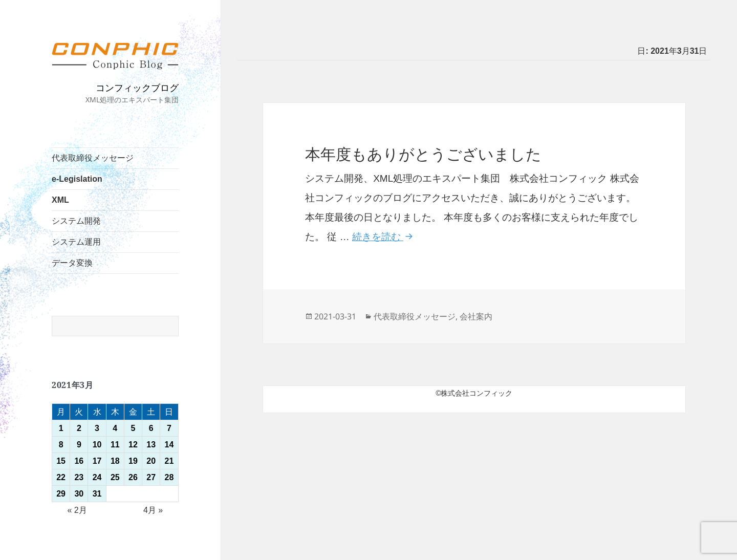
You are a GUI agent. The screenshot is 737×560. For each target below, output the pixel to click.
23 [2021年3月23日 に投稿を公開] (79, 477)
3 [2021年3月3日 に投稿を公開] (97, 428)
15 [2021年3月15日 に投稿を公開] (61, 461)
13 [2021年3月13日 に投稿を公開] (151, 445)
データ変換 (72, 263)
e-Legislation (77, 179)
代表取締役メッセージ (93, 158)
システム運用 (76, 242)
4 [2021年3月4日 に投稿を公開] (115, 428)
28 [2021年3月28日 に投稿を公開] (169, 477)
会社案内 (476, 316)
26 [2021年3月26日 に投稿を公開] (133, 477)
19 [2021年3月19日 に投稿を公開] (133, 461)
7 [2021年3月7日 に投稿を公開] (169, 428)
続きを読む (384, 237)
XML (60, 200)
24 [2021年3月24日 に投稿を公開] (97, 477)
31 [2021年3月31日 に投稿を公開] (97, 494)
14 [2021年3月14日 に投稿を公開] (169, 445)
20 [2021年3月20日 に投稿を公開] (151, 461)
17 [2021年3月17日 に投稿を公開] (97, 461)
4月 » (153, 510)
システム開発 (76, 221)
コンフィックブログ (137, 88)
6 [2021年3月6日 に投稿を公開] (151, 428)
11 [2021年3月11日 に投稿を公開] (115, 445)
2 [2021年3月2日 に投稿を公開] (79, 428)
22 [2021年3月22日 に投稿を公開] (61, 477)
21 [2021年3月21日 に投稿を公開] (169, 461)
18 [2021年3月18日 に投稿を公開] (115, 461)
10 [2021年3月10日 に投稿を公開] (97, 445)
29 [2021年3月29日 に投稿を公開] (61, 494)
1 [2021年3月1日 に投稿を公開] (61, 428)
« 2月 (77, 510)
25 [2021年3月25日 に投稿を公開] (115, 477)
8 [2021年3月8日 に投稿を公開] (61, 445)
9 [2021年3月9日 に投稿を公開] (79, 445)
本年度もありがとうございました (423, 154)
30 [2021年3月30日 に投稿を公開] (79, 494)
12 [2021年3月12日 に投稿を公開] (133, 445)
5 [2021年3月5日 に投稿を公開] (133, 428)
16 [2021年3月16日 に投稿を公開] (79, 461)
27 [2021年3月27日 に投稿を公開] (151, 477)
